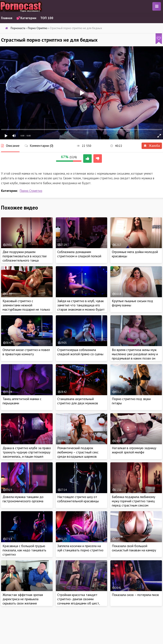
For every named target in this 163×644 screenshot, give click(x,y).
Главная (7, 18)
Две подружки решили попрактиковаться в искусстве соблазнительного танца (25, 256)
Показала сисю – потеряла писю (135, 595)
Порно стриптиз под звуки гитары (131, 401)
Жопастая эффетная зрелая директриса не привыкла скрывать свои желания (23, 599)
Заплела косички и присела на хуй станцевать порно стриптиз (80, 548)
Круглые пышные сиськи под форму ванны (132, 303)
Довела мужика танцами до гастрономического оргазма (23, 499)
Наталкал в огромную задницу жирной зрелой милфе (134, 450)
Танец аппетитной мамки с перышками (22, 401)
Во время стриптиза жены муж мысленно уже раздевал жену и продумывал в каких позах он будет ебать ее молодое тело (135, 356)
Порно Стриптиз (31, 191)
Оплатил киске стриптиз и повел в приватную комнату (26, 352)
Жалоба (152, 146)
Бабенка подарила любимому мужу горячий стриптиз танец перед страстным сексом (133, 501)
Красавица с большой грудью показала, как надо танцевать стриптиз (24, 550)
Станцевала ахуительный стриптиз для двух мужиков (78, 401)
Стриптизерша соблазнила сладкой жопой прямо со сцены (80, 352)
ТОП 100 (47, 18)
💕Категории (26, 18)
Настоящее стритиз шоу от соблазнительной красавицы (78, 499)
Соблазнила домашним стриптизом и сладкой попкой (79, 254)
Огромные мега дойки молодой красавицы (135, 254)
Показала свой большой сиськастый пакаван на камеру (134, 548)
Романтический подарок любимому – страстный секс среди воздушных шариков (78, 452)
